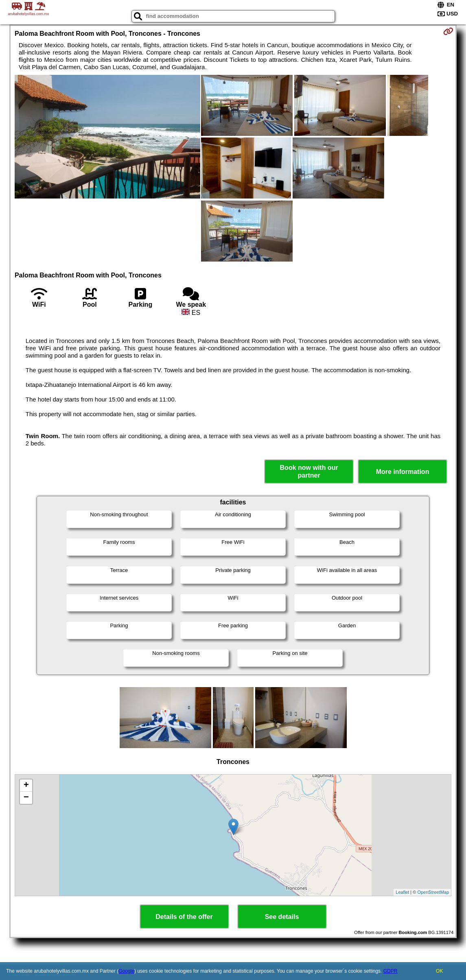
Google (126, 971)
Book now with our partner (309, 471)
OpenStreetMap (433, 892)
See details (282, 917)
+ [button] (26, 786)
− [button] (26, 798)
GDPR (391, 971)
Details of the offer (184, 917)
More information (403, 472)
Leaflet (402, 892)
